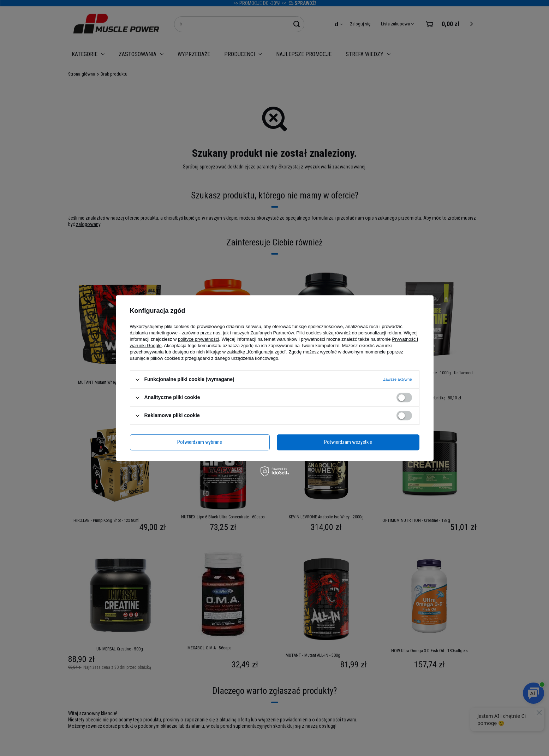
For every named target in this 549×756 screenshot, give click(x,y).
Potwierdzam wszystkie (348, 442)
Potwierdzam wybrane (200, 442)
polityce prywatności (198, 339)
